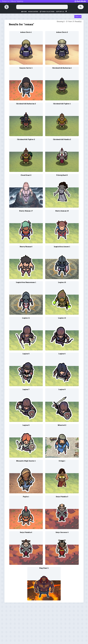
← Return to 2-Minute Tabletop (12, 1)
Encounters (33, 12)
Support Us (60, 12)
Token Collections (47, 12)
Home (24, 12)
